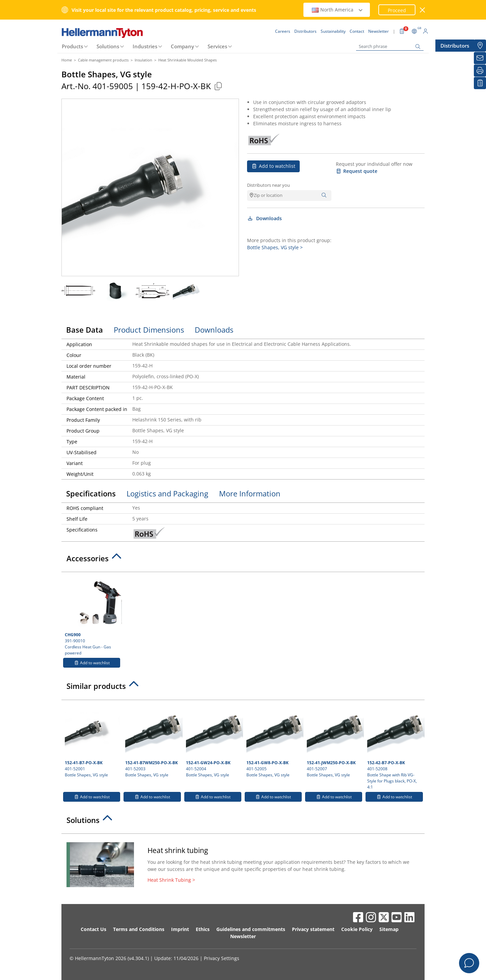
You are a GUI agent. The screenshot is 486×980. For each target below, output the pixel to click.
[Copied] (218, 86)
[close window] (423, 10)
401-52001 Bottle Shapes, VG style (92, 741)
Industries (145, 46)
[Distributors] (480, 46)
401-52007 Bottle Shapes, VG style (334, 741)
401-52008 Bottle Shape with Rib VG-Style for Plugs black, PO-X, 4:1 (395, 747)
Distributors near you (268, 185)
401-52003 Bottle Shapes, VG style (153, 741)
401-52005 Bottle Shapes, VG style (274, 741)
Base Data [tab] (85, 330)
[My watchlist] (480, 83)
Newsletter (243, 936)
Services (217, 46)
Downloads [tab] (214, 330)
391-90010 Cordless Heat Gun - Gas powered (92, 616)
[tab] (243, 560)
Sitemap (389, 929)
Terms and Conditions (139, 929)
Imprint (180, 929)
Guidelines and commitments (251, 929)
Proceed (397, 10)
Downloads (264, 218)
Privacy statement (313, 929)
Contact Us (93, 929)
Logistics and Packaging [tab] (167, 493)
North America (337, 10)
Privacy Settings (222, 958)
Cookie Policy (357, 929)
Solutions (108, 46)
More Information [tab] (250, 493)
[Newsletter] (480, 58)
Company (182, 46)
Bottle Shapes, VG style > (275, 247)
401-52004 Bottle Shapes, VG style (214, 741)
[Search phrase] (390, 46)
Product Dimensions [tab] (149, 330)
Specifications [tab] (91, 493)
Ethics (203, 929)
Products (72, 46)
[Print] (480, 71)
